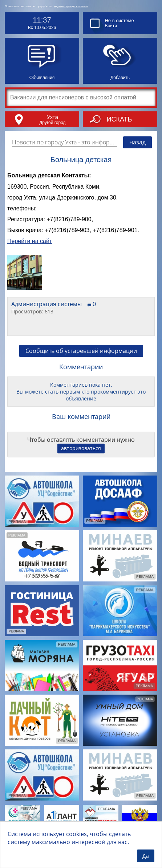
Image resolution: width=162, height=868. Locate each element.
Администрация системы (71, 6)
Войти (111, 26)
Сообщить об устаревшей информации (81, 351)
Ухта (52, 117)
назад (137, 142)
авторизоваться (81, 448)
